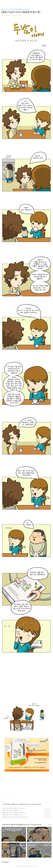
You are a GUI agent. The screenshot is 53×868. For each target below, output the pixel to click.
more (50, 825)
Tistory (36, 866)
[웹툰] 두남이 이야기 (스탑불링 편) (11, 811)
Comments (5, 862)
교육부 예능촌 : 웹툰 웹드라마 (11, 804)
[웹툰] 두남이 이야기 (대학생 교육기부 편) (13, 808)
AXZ (26, 866)
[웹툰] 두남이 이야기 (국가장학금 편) (12, 815)
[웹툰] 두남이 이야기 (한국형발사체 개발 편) (13, 813)
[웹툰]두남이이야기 (25, 804)
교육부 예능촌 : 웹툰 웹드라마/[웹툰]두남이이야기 (16, 9)
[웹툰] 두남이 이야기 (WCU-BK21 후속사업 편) (14, 817)
